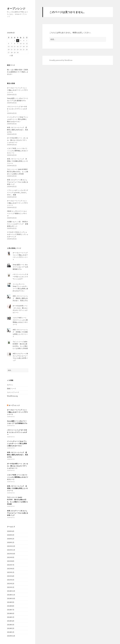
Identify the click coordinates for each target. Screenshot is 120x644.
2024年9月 (11, 602)
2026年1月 (11, 542)
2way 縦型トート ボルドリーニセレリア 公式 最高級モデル (20, 267)
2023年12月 (11, 636)
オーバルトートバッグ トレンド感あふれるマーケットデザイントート (18, 90)
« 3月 (11, 56)
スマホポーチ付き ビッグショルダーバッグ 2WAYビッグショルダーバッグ (18, 234)
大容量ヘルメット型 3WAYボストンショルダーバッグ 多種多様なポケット (18, 224)
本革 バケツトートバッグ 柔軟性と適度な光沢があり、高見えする (18, 130)
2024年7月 (11, 610)
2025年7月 (11, 565)
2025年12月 (11, 546)
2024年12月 (11, 591)
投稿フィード (12, 389)
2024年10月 (11, 598)
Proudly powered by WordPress (61, 60)
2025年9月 (11, 557)
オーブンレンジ (16, 8)
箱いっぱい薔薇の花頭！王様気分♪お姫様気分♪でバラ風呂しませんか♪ (18, 72)
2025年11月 (11, 550)
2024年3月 (11, 625)
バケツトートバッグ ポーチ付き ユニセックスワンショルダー (17, 109)
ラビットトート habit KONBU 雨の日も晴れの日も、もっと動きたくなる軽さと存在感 (18, 172)
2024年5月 (11, 617)
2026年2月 (11, 539)
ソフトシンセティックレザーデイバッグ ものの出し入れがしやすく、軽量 (18, 192)
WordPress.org (12, 396)
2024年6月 (11, 613)
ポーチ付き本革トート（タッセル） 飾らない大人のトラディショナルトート (18, 140)
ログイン (10, 385)
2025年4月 (11, 576)
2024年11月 (11, 595)
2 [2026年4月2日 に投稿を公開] (18, 41)
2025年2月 (11, 584)
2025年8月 (11, 561)
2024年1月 (11, 632)
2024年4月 (11, 621)
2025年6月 (11, 569)
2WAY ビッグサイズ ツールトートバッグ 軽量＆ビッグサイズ (17, 213)
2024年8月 (11, 606)
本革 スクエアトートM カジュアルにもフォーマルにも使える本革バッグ (18, 182)
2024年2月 (11, 628)
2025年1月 (11, 587)
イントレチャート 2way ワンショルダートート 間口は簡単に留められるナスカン (18, 119)
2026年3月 (11, 535)
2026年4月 (11, 531)
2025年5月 (11, 572)
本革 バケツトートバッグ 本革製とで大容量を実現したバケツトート (18, 161)
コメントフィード (13, 392)
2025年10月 (11, 554)
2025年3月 (11, 580)
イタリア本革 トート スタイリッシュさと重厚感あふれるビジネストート (18, 151)
